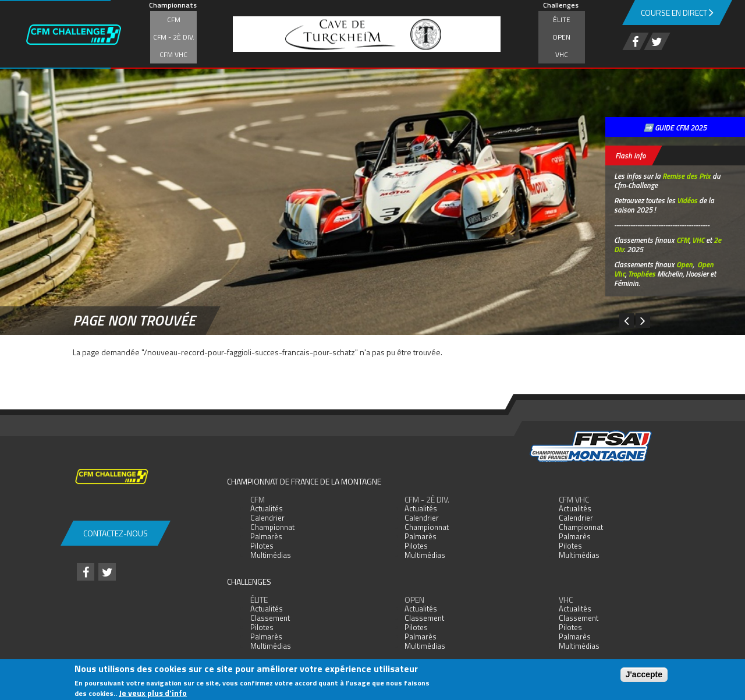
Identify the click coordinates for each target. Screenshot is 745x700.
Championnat (272, 527)
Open (561, 37)
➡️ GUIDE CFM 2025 (675, 128)
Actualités (267, 508)
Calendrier (267, 518)
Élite (562, 20)
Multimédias (271, 555)
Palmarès (266, 536)
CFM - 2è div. (174, 37)
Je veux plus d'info (153, 693)
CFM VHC (173, 54)
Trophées (642, 274)
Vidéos (687, 200)
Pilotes (262, 546)
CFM (174, 20)
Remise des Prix (687, 176)
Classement (270, 618)
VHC (562, 54)
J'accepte (644, 674)
